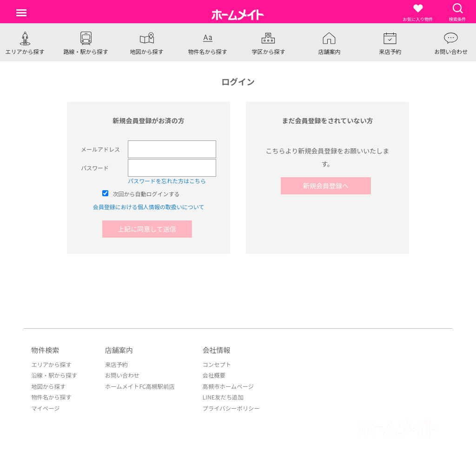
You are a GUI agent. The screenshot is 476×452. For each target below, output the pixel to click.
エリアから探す (51, 364)
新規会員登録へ (327, 186)
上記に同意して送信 (149, 229)
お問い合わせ (120, 375)
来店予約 (115, 364)
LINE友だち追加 (219, 396)
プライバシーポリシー (227, 407)
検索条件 (457, 13)
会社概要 (211, 375)
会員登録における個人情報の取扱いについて (149, 207)
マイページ (45, 407)
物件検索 (45, 350)
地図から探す (48, 386)
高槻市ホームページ (224, 386)
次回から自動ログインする (146, 194)
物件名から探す (51, 396)
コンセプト (213, 364)
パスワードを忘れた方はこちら (167, 181)
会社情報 (213, 350)
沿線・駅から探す (53, 375)
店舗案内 (118, 350)
